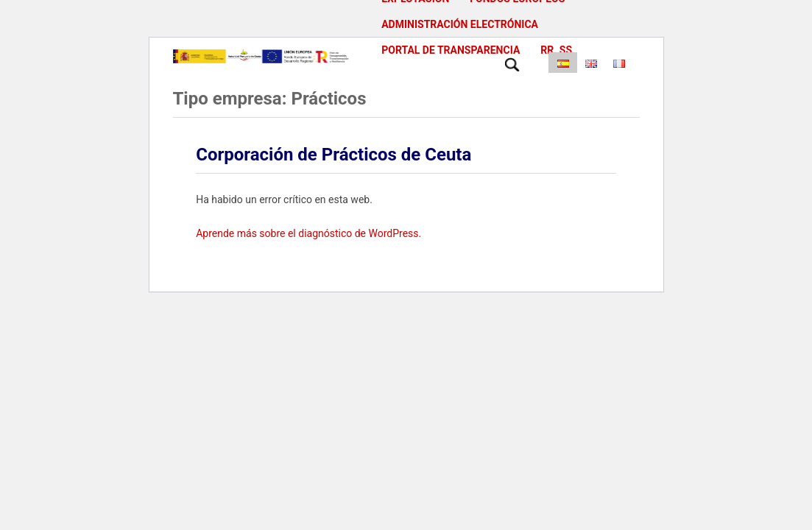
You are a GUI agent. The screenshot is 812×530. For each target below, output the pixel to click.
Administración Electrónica (460, 24)
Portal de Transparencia (451, 50)
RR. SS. (558, 50)
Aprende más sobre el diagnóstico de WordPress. (308, 233)
